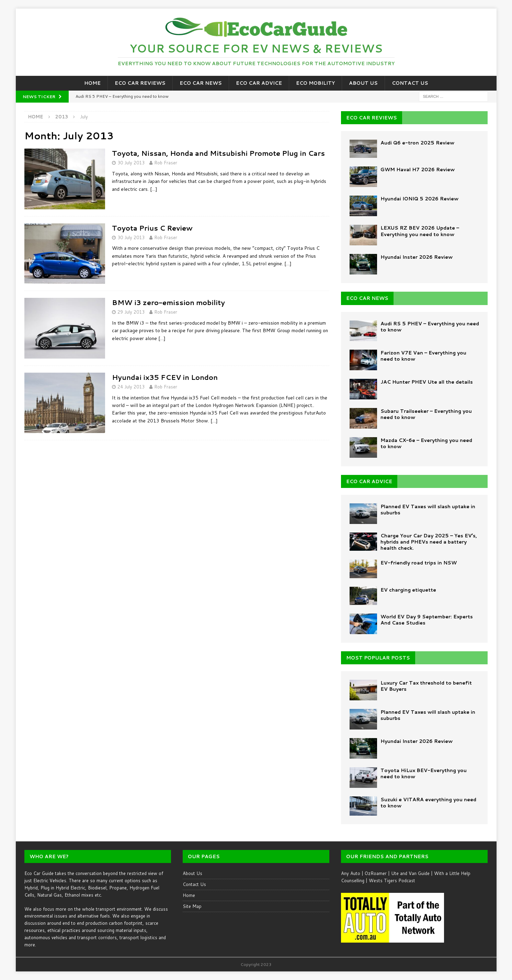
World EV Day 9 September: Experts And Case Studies (427, 620)
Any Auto (351, 873)
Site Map (192, 906)
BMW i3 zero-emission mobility (168, 302)
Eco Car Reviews (140, 83)
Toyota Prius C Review (152, 228)
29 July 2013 (131, 312)
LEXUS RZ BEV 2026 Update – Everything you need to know (420, 231)
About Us (363, 83)
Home (92, 83)
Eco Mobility (315, 83)
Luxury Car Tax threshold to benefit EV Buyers (426, 686)
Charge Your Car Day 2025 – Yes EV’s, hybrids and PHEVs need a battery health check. (429, 542)
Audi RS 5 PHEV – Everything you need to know (430, 327)
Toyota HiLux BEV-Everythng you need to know (424, 773)
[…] (154, 189)
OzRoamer (376, 873)
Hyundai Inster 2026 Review (417, 257)
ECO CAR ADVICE (369, 481)
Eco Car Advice (259, 83)
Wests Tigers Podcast (392, 880)
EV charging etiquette (408, 590)
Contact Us (410, 83)
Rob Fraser (166, 163)
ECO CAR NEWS (367, 298)
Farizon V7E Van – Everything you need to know (423, 356)
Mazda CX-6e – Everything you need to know (426, 443)
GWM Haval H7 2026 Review (418, 170)
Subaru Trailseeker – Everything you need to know (426, 414)
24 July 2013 (131, 387)
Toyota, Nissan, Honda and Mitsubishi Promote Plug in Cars (218, 153)
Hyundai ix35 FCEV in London (165, 377)
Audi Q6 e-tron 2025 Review (417, 143)
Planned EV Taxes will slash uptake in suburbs (428, 510)
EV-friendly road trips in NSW (419, 563)
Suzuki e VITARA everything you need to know (428, 803)
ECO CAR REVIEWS (372, 118)
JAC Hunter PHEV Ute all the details (427, 382)
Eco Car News (201, 83)
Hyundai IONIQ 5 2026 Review (419, 199)
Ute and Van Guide (410, 873)
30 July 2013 (131, 163)
